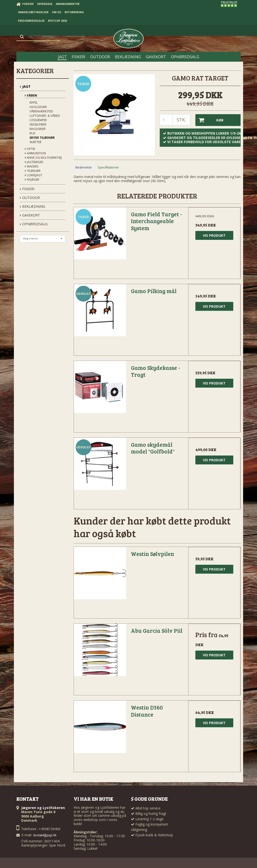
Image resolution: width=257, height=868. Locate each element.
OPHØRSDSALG (34, 224)
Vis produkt (214, 235)
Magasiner (38, 129)
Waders (31, 166)
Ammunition (35, 153)
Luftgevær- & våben (45, 116)
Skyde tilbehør (42, 138)
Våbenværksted (41, 111)
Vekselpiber (38, 124)
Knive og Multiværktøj (43, 158)
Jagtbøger (34, 162)
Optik (30, 149)
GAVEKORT (30, 215)
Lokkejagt (33, 175)
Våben (31, 95)
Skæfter (35, 142)
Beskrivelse (84, 167)
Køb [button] (209, 120)
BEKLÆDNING (32, 206)
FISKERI (27, 189)
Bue (32, 133)
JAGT (25, 86)
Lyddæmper (38, 120)
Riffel (34, 103)
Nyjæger (32, 180)
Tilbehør (33, 171)
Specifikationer (108, 167)
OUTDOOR (30, 198)
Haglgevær (38, 107)
